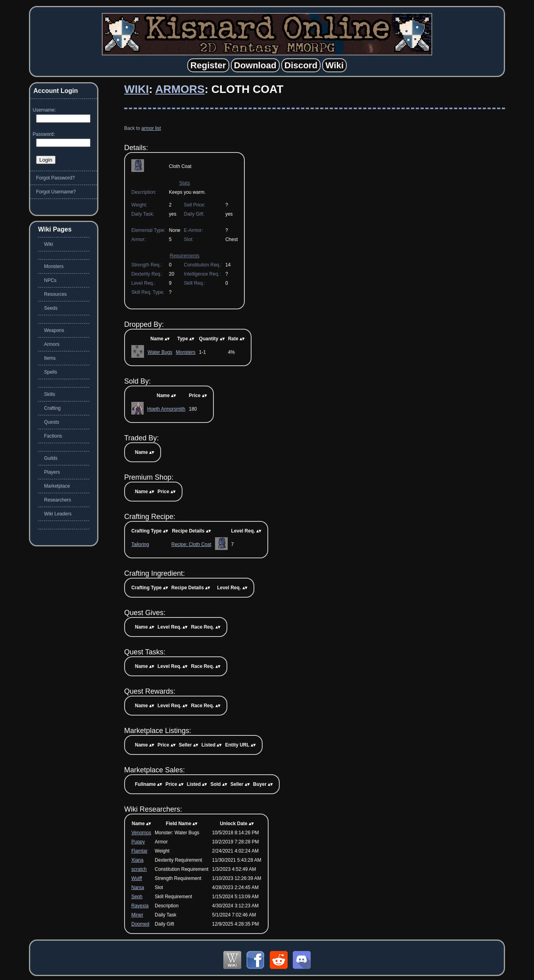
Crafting (52, 408)
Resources (55, 294)
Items (50, 358)
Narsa (138, 887)
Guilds (51, 458)
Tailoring (140, 544)
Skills (50, 394)
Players (52, 472)
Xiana (137, 860)
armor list (151, 128)
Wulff (137, 878)
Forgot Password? (55, 178)
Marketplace (57, 486)
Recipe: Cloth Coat (191, 544)
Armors (180, 89)
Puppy (138, 842)
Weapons (54, 330)
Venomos (141, 833)
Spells (51, 372)
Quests (52, 422)
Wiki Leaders (58, 514)
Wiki (136, 89)
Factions (53, 436)
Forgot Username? (56, 192)
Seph (137, 897)
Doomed (140, 924)
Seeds (51, 308)
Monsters (185, 352)
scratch (139, 869)
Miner (137, 915)
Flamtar (139, 851)
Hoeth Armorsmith (166, 409)
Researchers (58, 500)
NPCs (50, 280)
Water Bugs (160, 352)
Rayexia (140, 906)
